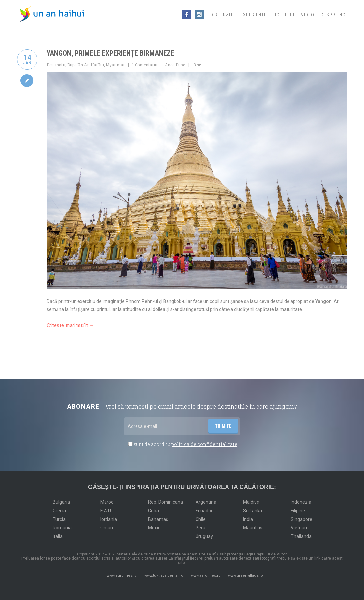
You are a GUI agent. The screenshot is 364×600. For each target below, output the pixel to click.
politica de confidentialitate (204, 443)
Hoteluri (284, 15)
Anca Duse (175, 65)
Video (308, 15)
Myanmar (115, 65)
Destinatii (222, 15)
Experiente (254, 15)
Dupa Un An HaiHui (86, 65)
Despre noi (334, 15)
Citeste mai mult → (71, 325)
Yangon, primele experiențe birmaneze (111, 53)
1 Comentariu (145, 65)
